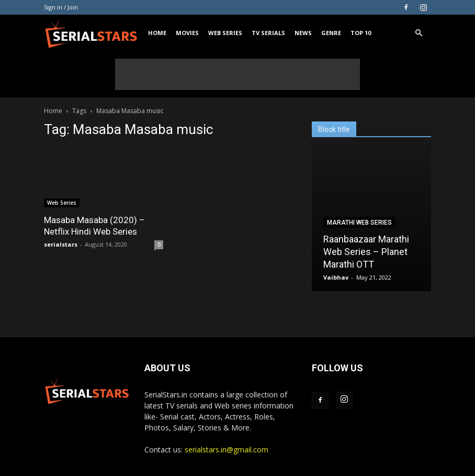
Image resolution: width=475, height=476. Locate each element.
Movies (187, 33)
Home (157, 33)
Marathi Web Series (359, 223)
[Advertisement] (237, 74)
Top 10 (361, 33)
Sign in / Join (61, 7)
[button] (419, 33)
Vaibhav (336, 277)
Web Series (225, 33)
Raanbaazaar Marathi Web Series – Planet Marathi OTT (366, 252)
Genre (331, 33)
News (303, 33)
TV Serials (268, 33)
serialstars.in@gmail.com (227, 450)
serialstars (61, 244)
